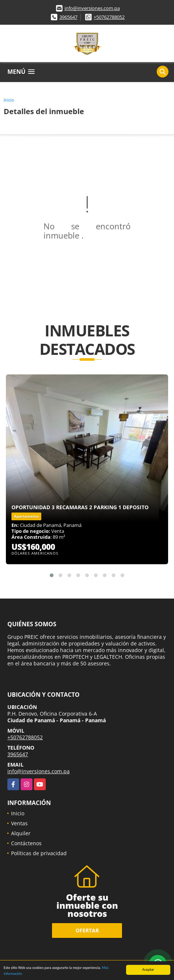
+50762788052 (109, 17)
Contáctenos (26, 843)
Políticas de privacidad (39, 853)
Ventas (19, 823)
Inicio (9, 100)
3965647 (68, 17)
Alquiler (21, 833)
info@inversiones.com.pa (92, 8)
